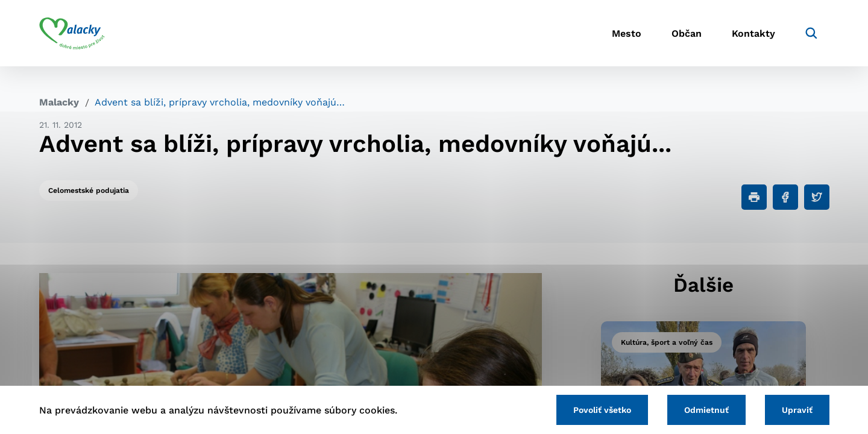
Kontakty (753, 33)
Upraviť (797, 410)
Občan (687, 33)
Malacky (59, 102)
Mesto (627, 33)
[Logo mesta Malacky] (72, 33)
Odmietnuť (706, 410)
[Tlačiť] (754, 197)
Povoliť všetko (602, 410)
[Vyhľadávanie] (811, 33)
